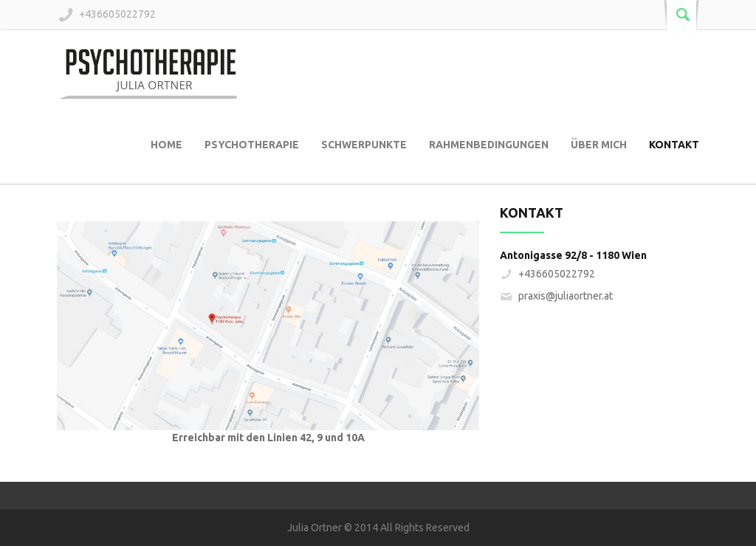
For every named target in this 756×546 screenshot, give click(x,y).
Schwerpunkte (364, 145)
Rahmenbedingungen (489, 145)
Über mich (599, 145)
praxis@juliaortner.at (566, 296)
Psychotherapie (252, 145)
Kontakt (674, 145)
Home (166, 145)
